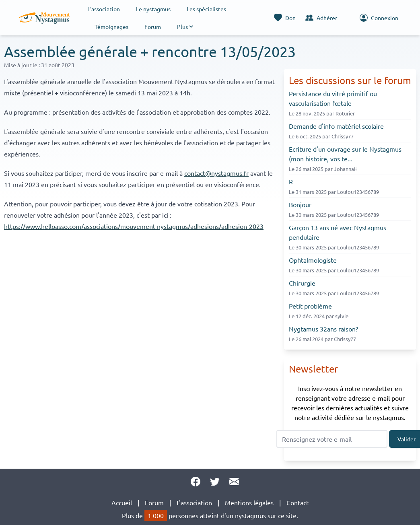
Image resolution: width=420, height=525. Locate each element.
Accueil (122, 502)
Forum (153, 27)
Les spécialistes (206, 9)
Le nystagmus (153, 9)
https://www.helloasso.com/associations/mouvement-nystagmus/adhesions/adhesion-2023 (134, 226)
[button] (186, 27)
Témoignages (111, 27)
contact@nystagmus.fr (216, 173)
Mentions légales (249, 502)
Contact (297, 502)
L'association (104, 9)
